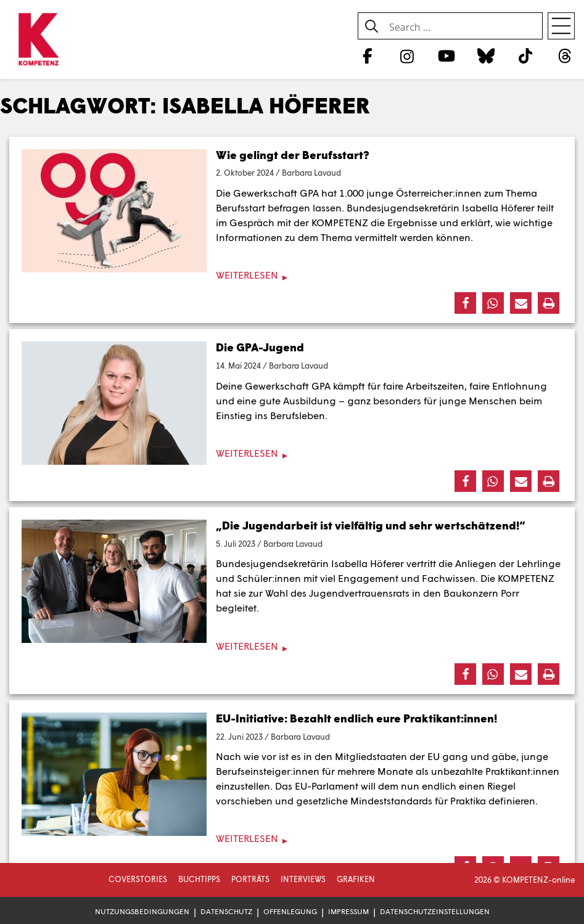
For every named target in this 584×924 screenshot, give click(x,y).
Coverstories (138, 879)
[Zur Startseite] (39, 40)
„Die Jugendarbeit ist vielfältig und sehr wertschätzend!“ (371, 525)
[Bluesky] (486, 55)
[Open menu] (561, 26)
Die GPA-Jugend (260, 347)
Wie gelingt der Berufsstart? (293, 155)
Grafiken (356, 879)
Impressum (348, 911)
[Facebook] (367, 55)
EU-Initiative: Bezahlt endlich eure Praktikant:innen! (356, 718)
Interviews (303, 879)
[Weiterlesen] (292, 275)
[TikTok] (526, 55)
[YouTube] (446, 55)
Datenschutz (226, 911)
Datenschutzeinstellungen (435, 911)
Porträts (250, 879)
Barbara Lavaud (311, 173)
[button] (465, 303)
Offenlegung (290, 911)
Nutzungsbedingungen (142, 911)
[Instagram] (407, 55)
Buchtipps (199, 879)
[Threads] (565, 55)
